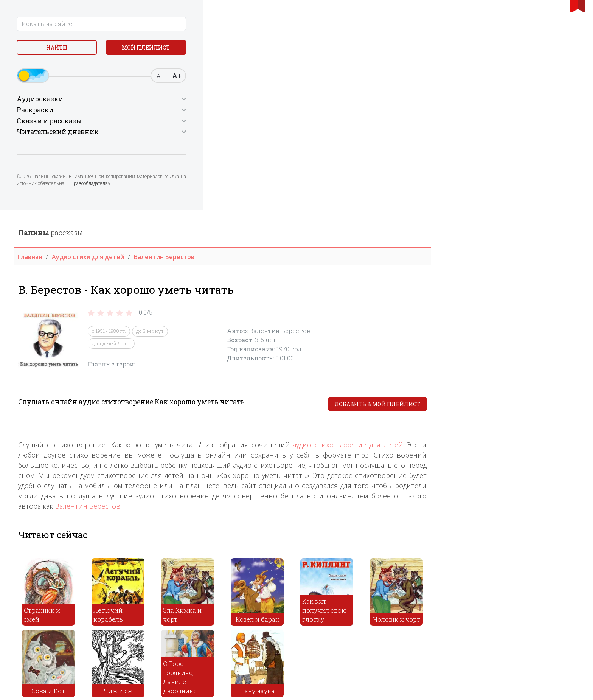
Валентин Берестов (236, 296)
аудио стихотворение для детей (496, 235)
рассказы (199, 23)
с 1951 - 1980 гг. (257, 122)
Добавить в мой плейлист (526, 195)
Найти (39, 49)
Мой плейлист (100, 49)
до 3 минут (298, 122)
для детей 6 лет (259, 134)
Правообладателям (71, 191)
